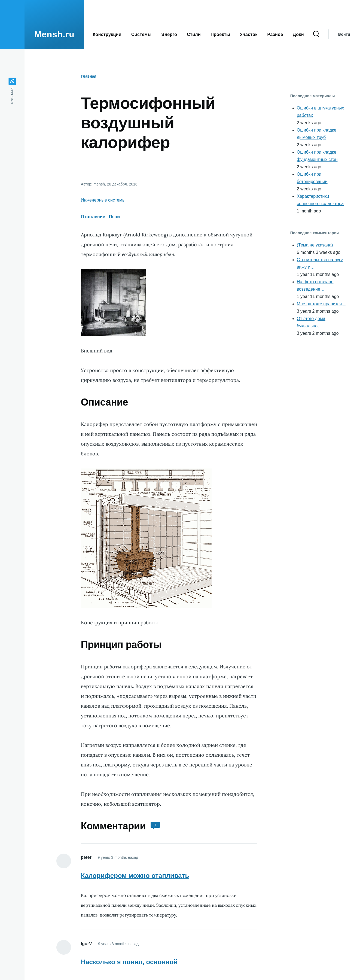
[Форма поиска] (316, 34)
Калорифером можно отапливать (135, 876)
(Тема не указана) (315, 245)
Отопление (93, 217)
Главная (89, 76)
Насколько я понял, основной (129, 962)
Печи (114, 217)
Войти (344, 34)
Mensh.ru (54, 34)
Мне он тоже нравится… (321, 304)
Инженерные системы (103, 200)
